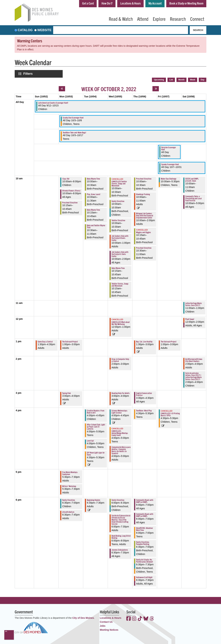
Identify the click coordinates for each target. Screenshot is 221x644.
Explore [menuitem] (159, 19)
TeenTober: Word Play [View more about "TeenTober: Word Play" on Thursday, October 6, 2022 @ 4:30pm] (144, 410)
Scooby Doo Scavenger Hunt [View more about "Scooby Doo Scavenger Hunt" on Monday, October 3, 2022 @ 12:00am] (73, 118)
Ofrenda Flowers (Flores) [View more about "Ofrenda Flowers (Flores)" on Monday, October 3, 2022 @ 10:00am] (71, 190)
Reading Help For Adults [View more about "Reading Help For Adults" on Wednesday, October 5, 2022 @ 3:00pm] (121, 393)
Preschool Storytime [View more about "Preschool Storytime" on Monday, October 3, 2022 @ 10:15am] (70, 202)
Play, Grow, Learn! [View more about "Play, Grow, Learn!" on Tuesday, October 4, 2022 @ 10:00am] (94, 194)
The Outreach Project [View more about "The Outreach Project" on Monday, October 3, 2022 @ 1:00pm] (70, 341)
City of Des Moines (83, 618)
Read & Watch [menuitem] (121, 19)
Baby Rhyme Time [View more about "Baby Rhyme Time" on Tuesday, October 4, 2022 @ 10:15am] (93, 210)
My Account (155, 3)
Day (203, 80)
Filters (28, 74)
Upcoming (159, 80)
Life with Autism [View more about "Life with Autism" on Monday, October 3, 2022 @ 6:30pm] (68, 512)
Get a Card (88, 3)
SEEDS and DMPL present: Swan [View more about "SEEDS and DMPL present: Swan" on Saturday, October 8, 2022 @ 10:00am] (192, 180)
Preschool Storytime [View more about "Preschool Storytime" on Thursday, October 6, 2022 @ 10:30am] (144, 248)
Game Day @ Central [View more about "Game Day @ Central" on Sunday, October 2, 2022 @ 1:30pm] (45, 341)
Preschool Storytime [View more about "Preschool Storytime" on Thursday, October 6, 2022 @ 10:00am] (144, 179)
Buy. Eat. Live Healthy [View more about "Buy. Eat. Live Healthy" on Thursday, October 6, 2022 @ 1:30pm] (144, 341)
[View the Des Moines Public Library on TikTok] (140, 619)
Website (44, 30)
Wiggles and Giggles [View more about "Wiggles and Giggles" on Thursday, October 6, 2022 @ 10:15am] (143, 232)
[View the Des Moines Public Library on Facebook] (129, 619)
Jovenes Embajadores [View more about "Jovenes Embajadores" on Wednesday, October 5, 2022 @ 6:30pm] (120, 550)
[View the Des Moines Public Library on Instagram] (134, 619)
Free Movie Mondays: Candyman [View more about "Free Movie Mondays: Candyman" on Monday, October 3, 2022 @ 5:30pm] (70, 473)
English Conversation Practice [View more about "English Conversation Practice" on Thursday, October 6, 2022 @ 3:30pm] (144, 394)
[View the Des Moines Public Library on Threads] (152, 619)
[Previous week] (62, 89)
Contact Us (106, 622)
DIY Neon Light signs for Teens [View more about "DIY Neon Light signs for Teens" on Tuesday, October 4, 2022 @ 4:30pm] (96, 454)
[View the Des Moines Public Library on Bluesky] (146, 619)
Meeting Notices (109, 630)
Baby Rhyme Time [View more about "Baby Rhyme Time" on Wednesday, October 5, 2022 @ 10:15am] (118, 268)
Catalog (25, 30)
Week (193, 80)
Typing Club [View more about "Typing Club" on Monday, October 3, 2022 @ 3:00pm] (66, 393)
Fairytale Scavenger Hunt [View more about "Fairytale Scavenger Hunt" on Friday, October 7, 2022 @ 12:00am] (169, 148)
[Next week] (156, 89)
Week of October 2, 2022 (109, 89)
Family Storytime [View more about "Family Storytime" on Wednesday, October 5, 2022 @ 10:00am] (118, 201)
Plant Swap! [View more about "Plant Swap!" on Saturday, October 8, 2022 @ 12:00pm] (190, 319)
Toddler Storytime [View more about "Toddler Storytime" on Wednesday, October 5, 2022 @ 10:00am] (118, 220)
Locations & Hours (131, 3)
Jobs (103, 626)
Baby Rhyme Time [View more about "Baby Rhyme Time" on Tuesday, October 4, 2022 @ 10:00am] (93, 179)
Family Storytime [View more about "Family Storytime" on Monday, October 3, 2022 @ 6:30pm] (69, 500)
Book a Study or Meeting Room (186, 3)
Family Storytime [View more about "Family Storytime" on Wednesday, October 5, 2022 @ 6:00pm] (118, 500)
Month (181, 80)
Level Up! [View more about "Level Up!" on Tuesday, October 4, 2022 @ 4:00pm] (90, 441)
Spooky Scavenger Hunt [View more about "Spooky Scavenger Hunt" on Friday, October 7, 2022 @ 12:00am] (170, 164)
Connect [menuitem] (197, 19)
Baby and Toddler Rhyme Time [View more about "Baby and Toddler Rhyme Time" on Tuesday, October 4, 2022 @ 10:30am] (96, 226)
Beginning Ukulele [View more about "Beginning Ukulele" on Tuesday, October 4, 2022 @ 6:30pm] (93, 500)
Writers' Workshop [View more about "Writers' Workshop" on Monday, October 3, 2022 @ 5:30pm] (69, 486)
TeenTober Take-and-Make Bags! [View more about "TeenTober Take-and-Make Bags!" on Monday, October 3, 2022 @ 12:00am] (74, 132)
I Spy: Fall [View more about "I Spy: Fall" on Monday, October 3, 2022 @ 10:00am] (66, 179)
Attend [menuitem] (143, 19)
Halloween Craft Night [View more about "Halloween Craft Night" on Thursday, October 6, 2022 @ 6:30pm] (144, 577)
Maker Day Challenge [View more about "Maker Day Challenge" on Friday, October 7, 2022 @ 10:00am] (169, 179)
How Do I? (107, 3)
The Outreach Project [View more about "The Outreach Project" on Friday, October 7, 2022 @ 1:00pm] (169, 341)
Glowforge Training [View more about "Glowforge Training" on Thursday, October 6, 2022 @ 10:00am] (143, 194)
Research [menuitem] (178, 19)
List (171, 80)
